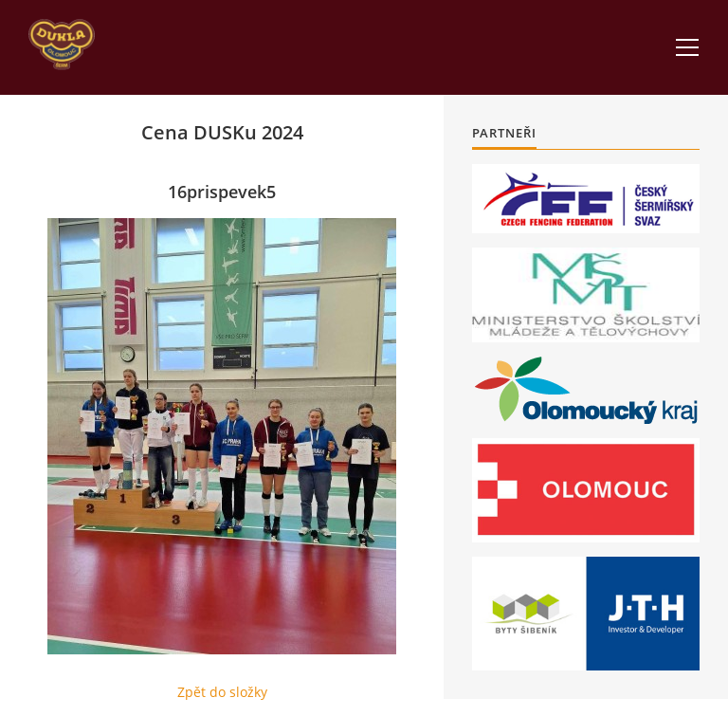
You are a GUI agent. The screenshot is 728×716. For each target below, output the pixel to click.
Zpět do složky (222, 692)
